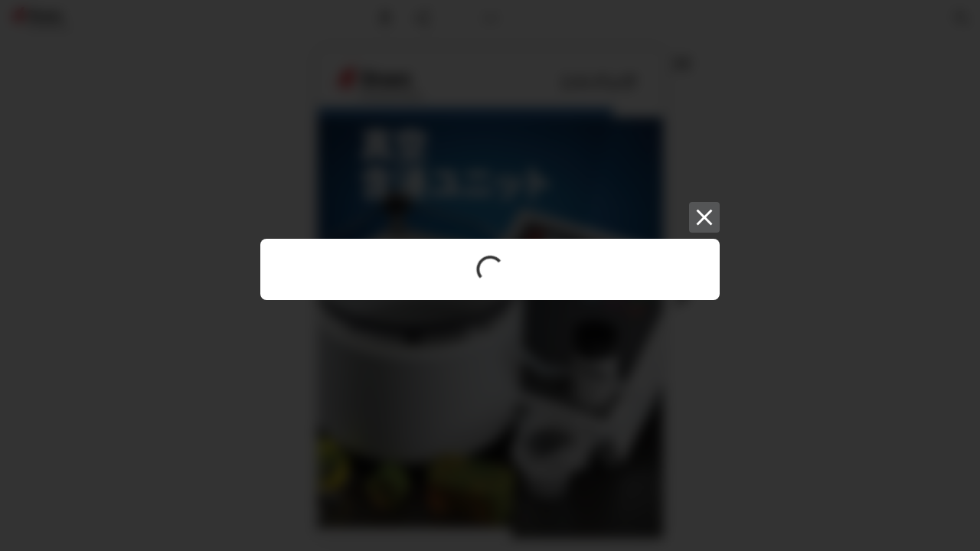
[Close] (704, 217)
